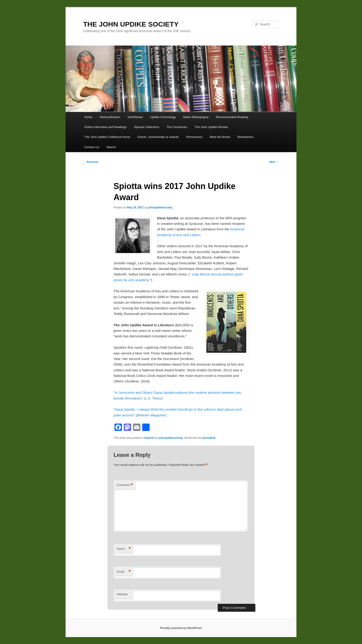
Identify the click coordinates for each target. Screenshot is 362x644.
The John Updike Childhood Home (107, 137)
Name (124, 549)
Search (111, 147)
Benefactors (246, 137)
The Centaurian (177, 127)
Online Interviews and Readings (106, 127)
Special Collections (147, 127)
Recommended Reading (232, 117)
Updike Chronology (163, 117)
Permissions (194, 137)
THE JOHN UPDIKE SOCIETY (131, 24)
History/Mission (110, 117)
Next (274, 162)
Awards (149, 438)
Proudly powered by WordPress (181, 628)
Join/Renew (135, 117)
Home (88, 117)
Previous (91, 162)
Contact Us (92, 147)
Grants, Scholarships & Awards (158, 137)
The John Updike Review (211, 127)
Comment (125, 485)
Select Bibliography (196, 117)
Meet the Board (220, 137)
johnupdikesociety (160, 208)
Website (122, 594)
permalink (209, 438)
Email (124, 572)
